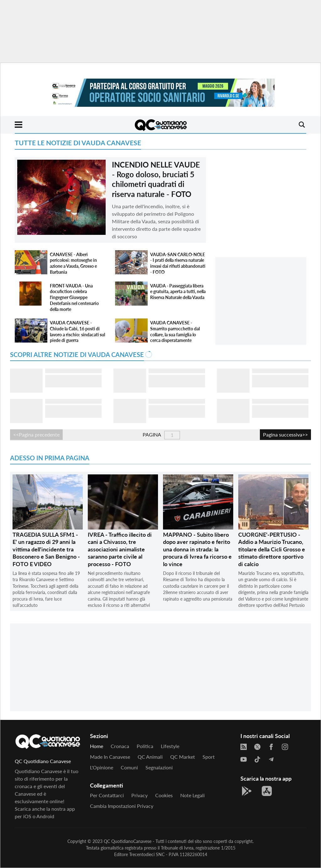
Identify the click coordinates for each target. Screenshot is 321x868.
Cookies (164, 795)
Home (97, 746)
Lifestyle (170, 746)
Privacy (139, 795)
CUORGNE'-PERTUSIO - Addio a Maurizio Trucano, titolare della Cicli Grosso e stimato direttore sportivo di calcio (272, 549)
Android (45, 816)
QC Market (183, 757)
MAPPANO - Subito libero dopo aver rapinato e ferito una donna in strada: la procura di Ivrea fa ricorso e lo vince (197, 549)
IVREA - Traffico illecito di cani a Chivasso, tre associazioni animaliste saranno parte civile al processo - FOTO (120, 549)
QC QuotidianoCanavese (128, 841)
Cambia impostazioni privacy (122, 806)
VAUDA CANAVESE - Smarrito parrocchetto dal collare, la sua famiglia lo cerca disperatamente (175, 331)
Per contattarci (107, 795)
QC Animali (150, 757)
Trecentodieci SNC (147, 854)
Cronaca (120, 746)
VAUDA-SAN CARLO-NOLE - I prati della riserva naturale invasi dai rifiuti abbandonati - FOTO (178, 263)
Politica (145, 746)
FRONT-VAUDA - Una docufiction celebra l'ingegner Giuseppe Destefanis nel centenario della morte (74, 297)
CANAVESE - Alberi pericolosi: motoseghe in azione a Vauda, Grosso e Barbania (73, 263)
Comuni (129, 767)
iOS (27, 816)
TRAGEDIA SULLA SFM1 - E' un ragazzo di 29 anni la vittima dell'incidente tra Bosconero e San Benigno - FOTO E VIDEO (46, 549)
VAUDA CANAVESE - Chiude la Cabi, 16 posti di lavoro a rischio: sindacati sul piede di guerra (77, 331)
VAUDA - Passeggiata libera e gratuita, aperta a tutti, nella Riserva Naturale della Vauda (178, 292)
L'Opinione (102, 767)
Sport (209, 757)
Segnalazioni (159, 767)
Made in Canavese (110, 757)
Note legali (192, 795)
